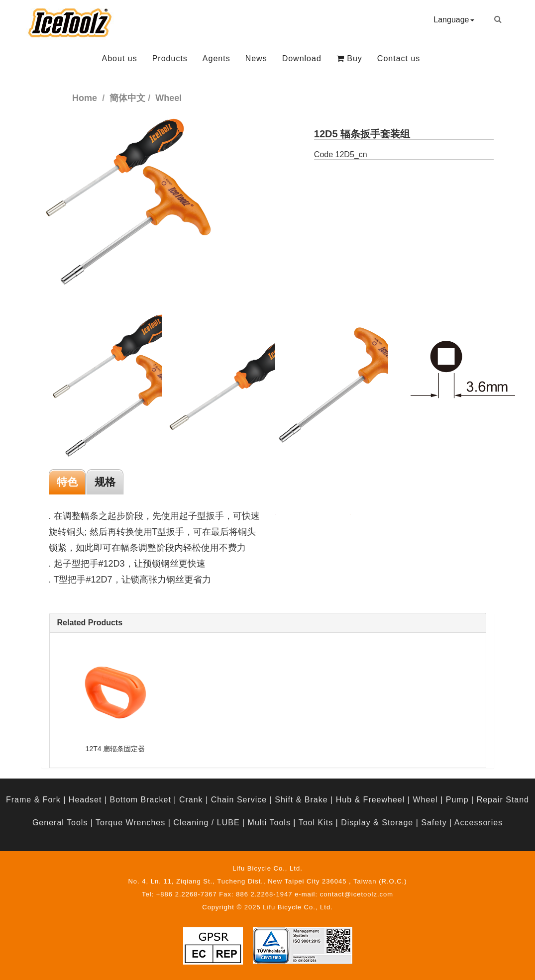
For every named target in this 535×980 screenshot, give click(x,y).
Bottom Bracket (140, 800)
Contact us (399, 58)
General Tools (60, 823)
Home (85, 98)
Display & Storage (377, 823)
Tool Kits (316, 823)
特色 (67, 482)
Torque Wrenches (130, 823)
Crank (191, 800)
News (256, 58)
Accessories (479, 823)
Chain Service (239, 800)
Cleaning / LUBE (206, 823)
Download (302, 58)
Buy (349, 58)
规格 (105, 482)
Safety (434, 823)
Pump (457, 800)
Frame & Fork (33, 800)
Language (454, 20)
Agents (216, 58)
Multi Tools (269, 823)
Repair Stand (503, 800)
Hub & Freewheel (371, 800)
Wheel (425, 800)
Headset (85, 800)
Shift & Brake (301, 800)
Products (170, 58)
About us (120, 58)
